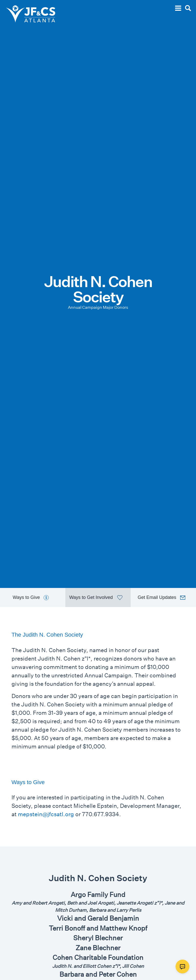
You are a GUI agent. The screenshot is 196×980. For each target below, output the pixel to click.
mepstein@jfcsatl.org (46, 814)
